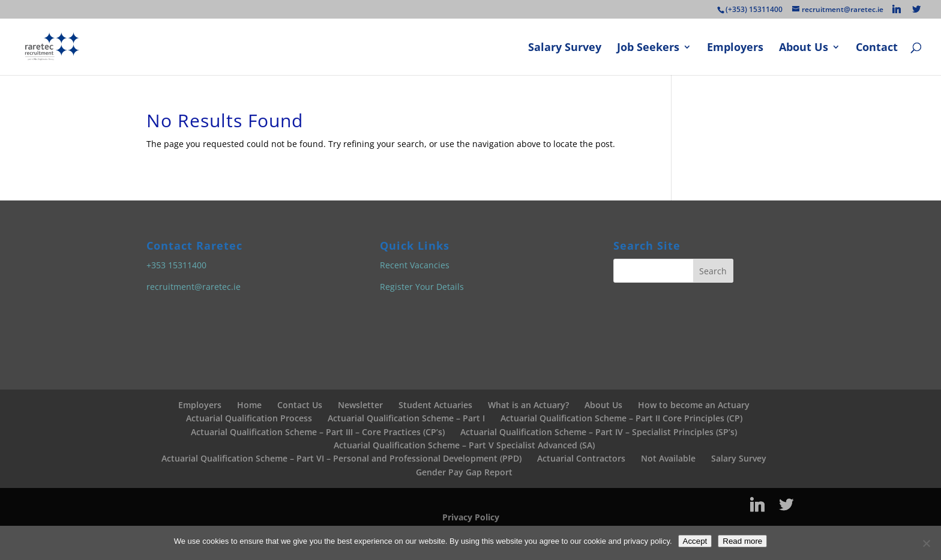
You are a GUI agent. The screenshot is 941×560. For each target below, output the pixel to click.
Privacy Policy (471, 517)
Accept (695, 541)
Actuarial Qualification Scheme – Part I (406, 418)
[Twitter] (916, 9)
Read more (742, 541)
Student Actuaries (435, 405)
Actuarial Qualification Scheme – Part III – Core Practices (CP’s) (318, 432)
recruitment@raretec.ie (194, 287)
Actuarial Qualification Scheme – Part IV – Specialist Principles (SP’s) (599, 432)
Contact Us (300, 405)
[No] (926, 543)
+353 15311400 (176, 265)
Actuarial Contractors (581, 458)
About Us (804, 48)
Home (249, 405)
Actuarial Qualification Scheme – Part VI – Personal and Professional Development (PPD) (341, 458)
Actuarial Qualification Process (249, 418)
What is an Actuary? (528, 405)
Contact (877, 48)
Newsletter (360, 405)
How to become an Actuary (694, 405)
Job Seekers (648, 48)
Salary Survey (565, 48)
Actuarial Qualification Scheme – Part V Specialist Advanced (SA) (464, 445)
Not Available (668, 458)
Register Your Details (422, 287)
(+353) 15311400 (754, 9)
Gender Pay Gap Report (464, 472)
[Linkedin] (897, 9)
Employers (735, 48)
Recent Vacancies (415, 265)
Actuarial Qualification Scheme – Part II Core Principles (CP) (621, 418)
